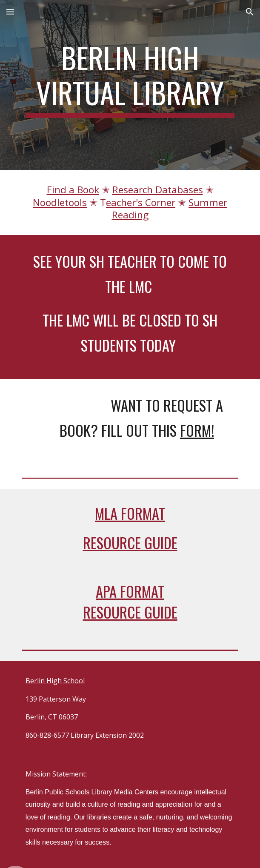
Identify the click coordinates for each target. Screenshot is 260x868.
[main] (130, 79)
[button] (10, 12)
